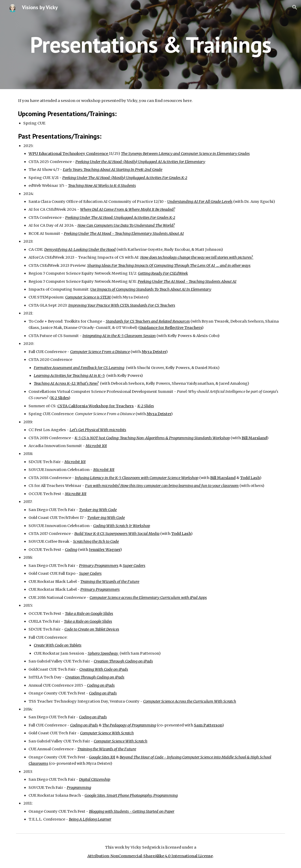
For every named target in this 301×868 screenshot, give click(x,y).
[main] (150, 44)
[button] (295, 7)
